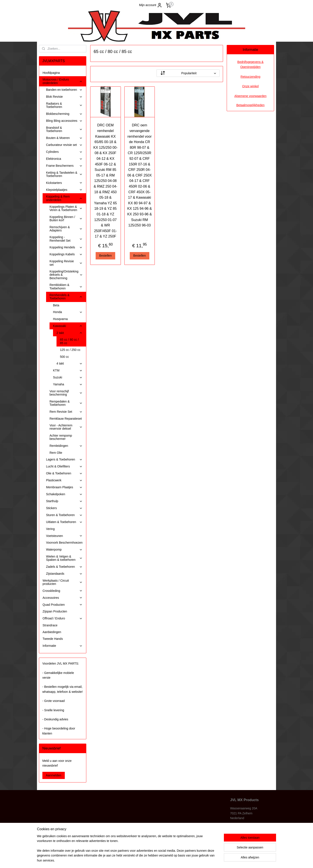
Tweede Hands (53, 639)
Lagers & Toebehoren (64, 460)
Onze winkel (250, 86)
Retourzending (251, 77)
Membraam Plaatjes (64, 487)
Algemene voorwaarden (250, 96)
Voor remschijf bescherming (66, 393)
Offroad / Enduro (63, 618)
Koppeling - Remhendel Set (66, 239)
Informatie (63, 646)
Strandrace (50, 625)
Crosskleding (63, 591)
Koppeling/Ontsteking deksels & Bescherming (66, 275)
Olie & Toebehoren (64, 473)
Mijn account (151, 5)
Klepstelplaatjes (64, 190)
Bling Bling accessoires (64, 121)
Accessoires (63, 598)
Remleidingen (66, 446)
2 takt (70, 333)
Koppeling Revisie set (66, 263)
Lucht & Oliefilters (64, 466)
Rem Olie (56, 453)
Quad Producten (63, 605)
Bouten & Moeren (64, 138)
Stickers (64, 508)
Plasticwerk (64, 480)
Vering (50, 529)
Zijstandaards (64, 574)
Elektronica (64, 159)
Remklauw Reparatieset (66, 419)
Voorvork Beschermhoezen (64, 543)
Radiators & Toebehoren (64, 105)
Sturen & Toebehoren (64, 515)
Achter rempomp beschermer (61, 437)
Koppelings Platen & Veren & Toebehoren (66, 208)
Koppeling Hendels (66, 247)
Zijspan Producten (55, 611)
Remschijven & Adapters (66, 229)
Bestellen (105, 256)
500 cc (64, 357)
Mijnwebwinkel (199, 860)
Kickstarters (64, 183)
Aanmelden (54, 775)
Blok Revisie (64, 97)
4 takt (70, 364)
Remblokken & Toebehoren (66, 286)
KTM (68, 370)
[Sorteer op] (188, 73)
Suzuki (68, 377)
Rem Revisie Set (66, 412)
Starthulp (64, 501)
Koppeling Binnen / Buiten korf (66, 219)
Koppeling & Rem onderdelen (64, 198)
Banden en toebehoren (64, 90)
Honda (68, 312)
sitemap (144, 860)
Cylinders (64, 152)
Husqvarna (60, 319)
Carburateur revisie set (64, 145)
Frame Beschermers (64, 166)
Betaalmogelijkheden (250, 105)
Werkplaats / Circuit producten (63, 582)
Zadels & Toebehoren (64, 567)
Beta (56, 305)
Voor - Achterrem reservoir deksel (66, 427)
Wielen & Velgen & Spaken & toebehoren (64, 558)
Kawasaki (68, 326)
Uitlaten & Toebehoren (64, 522)
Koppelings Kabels (66, 254)
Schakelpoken (64, 494)
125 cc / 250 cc (70, 350)
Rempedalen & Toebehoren (66, 403)
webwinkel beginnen (166, 860)
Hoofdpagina (51, 73)
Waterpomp (64, 550)
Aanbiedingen (52, 632)
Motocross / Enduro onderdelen (63, 81)
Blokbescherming (64, 114)
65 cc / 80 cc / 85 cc (69, 341)
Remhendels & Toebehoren (66, 297)
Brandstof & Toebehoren (64, 129)
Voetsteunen (64, 536)
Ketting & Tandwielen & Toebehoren (64, 174)
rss (151, 860)
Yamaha (68, 384)
